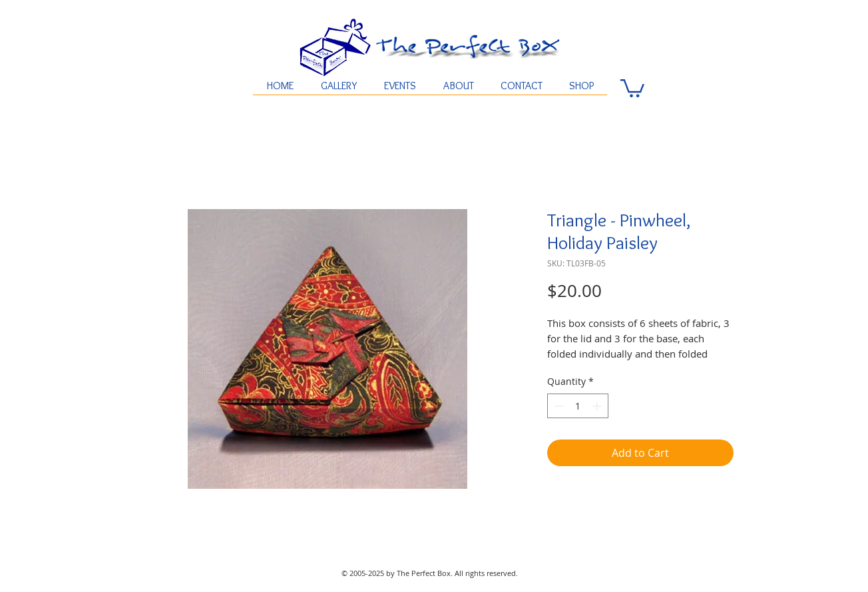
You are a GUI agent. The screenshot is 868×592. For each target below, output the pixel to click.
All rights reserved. (486, 573)
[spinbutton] (578, 406)
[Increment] (598, 406)
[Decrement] (557, 406)
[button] (632, 87)
